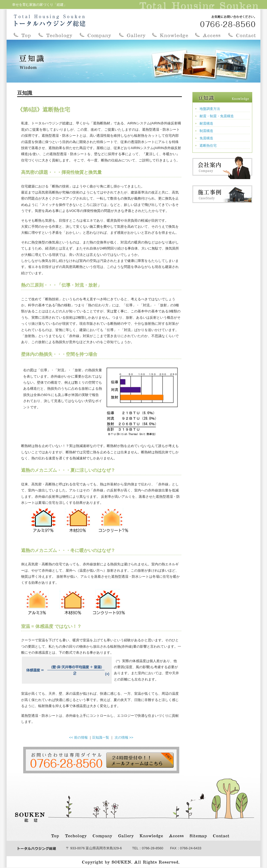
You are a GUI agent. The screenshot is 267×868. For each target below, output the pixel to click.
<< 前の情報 (78, 737)
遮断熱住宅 (208, 146)
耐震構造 (206, 123)
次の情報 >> (124, 737)
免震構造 (206, 138)
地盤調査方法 (210, 109)
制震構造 (206, 131)
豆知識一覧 (101, 737)
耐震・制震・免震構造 (217, 116)
